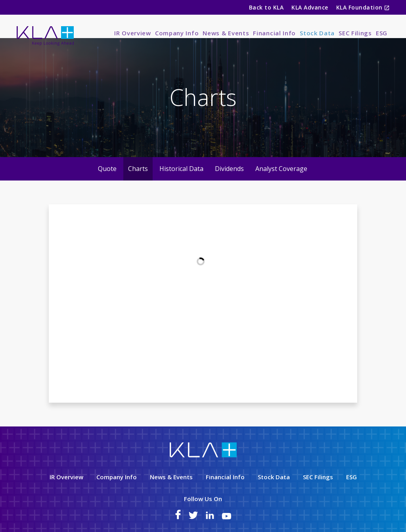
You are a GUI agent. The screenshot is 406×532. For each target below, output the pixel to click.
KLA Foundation (360, 7)
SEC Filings (355, 33)
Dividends (229, 182)
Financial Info (274, 33)
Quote (107, 182)
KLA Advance (310, 7)
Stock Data (317, 33)
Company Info (177, 33)
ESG (382, 33)
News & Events (226, 33)
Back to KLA (266, 7)
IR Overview (133, 33)
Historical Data (181, 182)
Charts (138, 182)
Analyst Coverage (281, 182)
